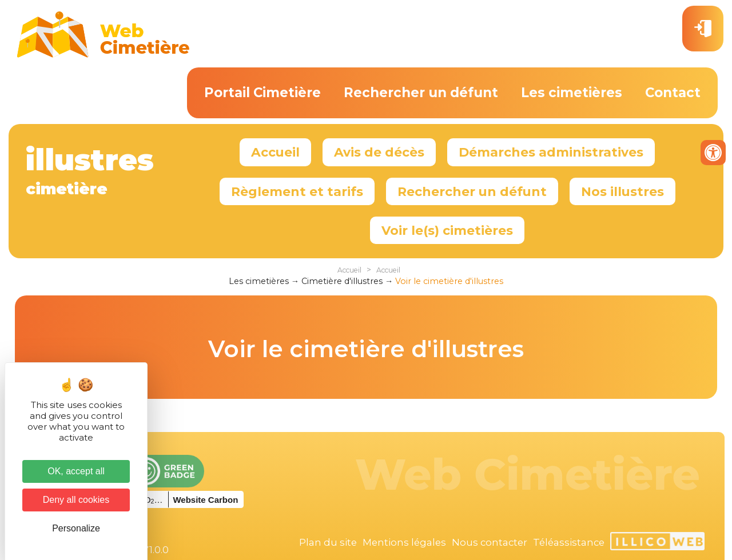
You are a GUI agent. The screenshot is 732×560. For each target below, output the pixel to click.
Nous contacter (490, 542)
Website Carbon (205, 500)
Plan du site (328, 542)
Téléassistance (569, 542)
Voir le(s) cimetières (447, 230)
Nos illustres (622, 191)
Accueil (275, 152)
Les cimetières (572, 93)
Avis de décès (379, 152)
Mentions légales (404, 542)
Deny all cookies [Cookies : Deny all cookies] (76, 500)
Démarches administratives (551, 152)
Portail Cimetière (262, 93)
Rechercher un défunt (421, 93)
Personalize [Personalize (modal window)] (76, 528)
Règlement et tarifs (297, 191)
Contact (673, 93)
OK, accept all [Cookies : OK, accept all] (76, 471)
